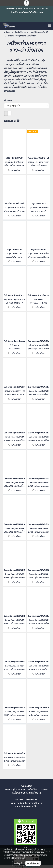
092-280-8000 (28, 800)
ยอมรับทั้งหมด (33, 863)
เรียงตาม (9, 100)
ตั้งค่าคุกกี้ (18, 863)
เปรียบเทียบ (16, 170)
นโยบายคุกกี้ (20, 858)
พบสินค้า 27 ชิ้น (12, 121)
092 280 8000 (40, 9)
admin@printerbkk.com (30, 803)
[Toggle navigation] (49, 26)
